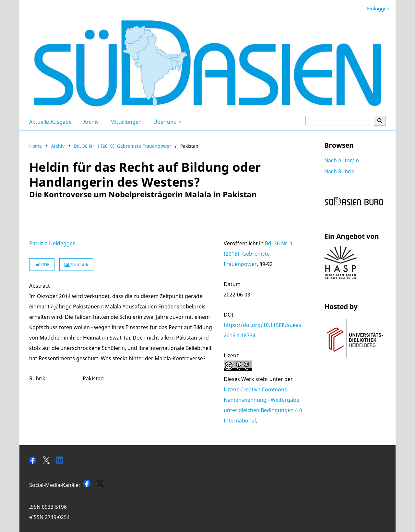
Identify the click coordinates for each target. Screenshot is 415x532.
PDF (42, 265)
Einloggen (376, 9)
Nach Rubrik (339, 171)
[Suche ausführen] (380, 121)
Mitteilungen (125, 122)
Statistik (76, 265)
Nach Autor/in (342, 160)
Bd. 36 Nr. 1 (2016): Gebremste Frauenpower (123, 146)
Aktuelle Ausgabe (49, 122)
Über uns (164, 122)
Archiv (90, 122)
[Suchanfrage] (340, 121)
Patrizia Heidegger (52, 243)
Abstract (40, 286)
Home (36, 146)
